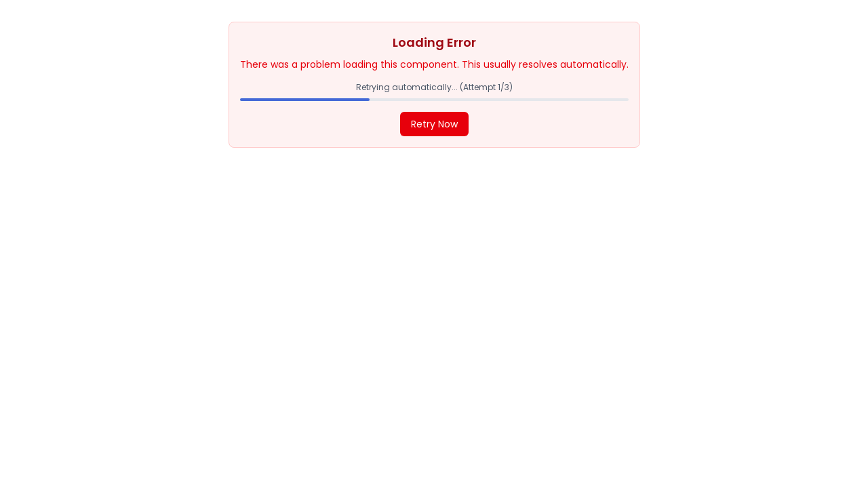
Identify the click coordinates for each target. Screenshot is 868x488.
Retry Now (434, 124)
